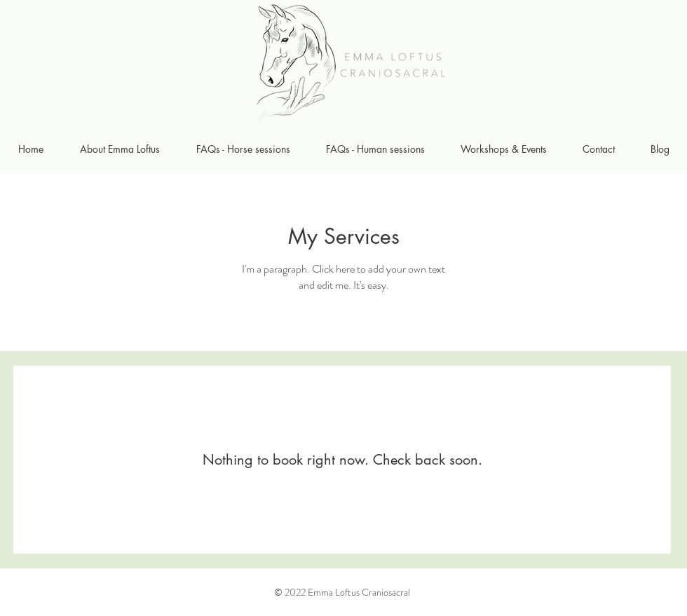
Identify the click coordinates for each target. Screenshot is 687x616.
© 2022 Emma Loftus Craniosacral (342, 592)
